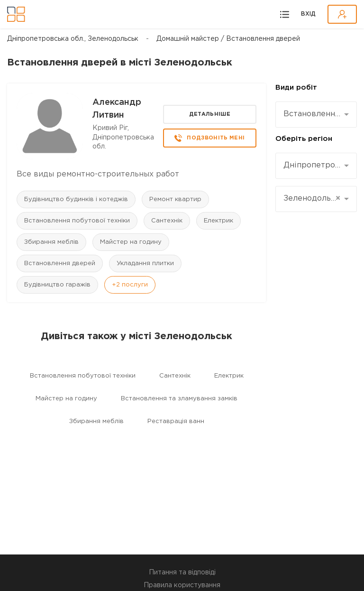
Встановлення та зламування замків (179, 399)
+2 (130, 285)
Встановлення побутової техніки (77, 221)
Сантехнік (167, 221)
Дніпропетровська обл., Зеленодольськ (73, 39)
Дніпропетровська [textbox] (313, 165)
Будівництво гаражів (57, 285)
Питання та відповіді (182, 573)
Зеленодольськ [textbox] (313, 199)
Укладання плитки (145, 263)
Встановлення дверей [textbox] (313, 114)
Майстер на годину (131, 242)
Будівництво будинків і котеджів (76, 199)
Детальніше (210, 114)
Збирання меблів (51, 242)
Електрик (218, 221)
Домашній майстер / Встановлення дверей (228, 39)
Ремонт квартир (175, 199)
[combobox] (316, 115)
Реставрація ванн (176, 421)
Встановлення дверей (60, 263)
